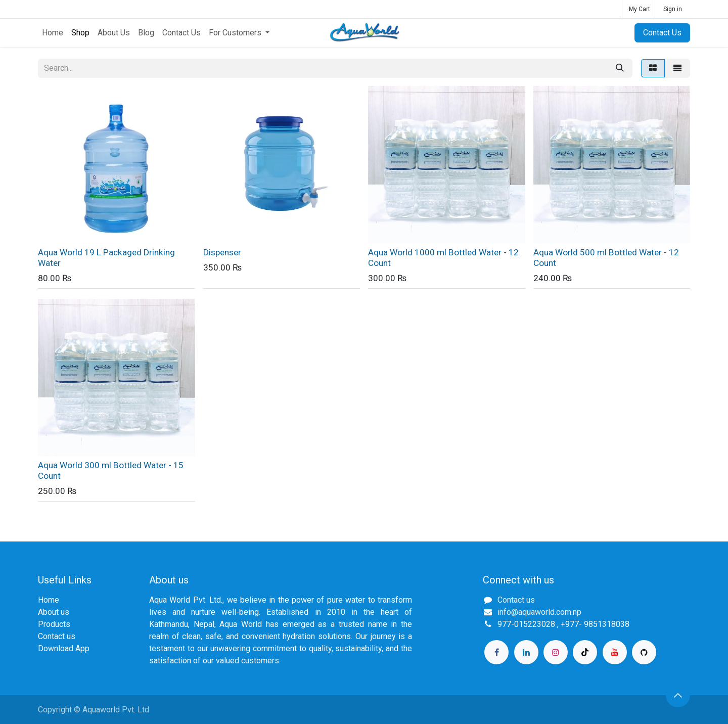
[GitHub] (644, 652)
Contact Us (662, 33)
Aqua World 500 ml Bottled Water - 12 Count (606, 258)
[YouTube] (615, 652)
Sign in (673, 9)
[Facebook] (496, 652)
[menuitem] (53, 33)
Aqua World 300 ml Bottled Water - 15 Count (111, 470)
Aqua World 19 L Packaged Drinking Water (106, 258)
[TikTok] (585, 652)
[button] (678, 695)
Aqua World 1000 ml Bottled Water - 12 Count (443, 258)
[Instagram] (556, 652)
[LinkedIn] (526, 652)
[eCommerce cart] (639, 9)
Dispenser (222, 252)
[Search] (620, 68)
